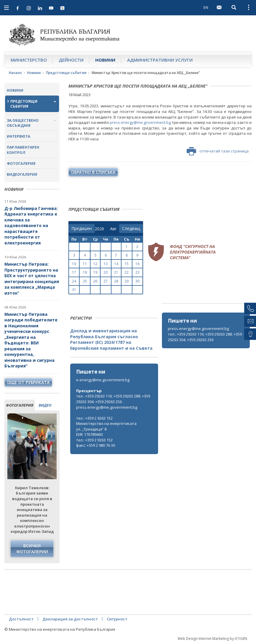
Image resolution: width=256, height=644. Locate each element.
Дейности (71, 60)
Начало (15, 73)
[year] (99, 229)
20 (106, 272)
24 (74, 281)
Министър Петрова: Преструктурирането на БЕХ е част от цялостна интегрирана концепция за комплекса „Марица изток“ (32, 279)
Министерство (29, 60)
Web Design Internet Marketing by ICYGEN (212, 639)
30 (137, 281)
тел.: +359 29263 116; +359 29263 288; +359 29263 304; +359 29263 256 (205, 337)
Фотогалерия (21, 164)
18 (85, 272)
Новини (105, 60)
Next (51, 436)
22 (127, 272)
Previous (13, 436)
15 (127, 264)
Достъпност (21, 619)
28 (116, 281)
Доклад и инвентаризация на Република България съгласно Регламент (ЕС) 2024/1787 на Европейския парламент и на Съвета (111, 339)
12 (95, 264)
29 (127, 281)
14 (116, 264)
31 (74, 290)
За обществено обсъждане (23, 123)
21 (116, 272)
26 (95, 281)
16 (137, 264)
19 (95, 272)
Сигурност (117, 619)
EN (206, 7)
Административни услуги (160, 60)
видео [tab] (45, 405)
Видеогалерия (22, 174)
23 (137, 272)
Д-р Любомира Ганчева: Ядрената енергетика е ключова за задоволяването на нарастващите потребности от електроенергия (31, 226)
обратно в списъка (93, 172)
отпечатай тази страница (218, 151)
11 (85, 264)
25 (85, 281)
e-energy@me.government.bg (103, 380)
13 (106, 264)
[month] (115, 229)
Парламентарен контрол (23, 150)
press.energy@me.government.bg (140, 122)
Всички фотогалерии (32, 549)
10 (74, 264)
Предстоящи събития (66, 73)
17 (74, 272)
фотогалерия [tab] (20, 405)
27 (106, 281)
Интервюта (18, 136)
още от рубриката (28, 382)
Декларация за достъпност (70, 619)
